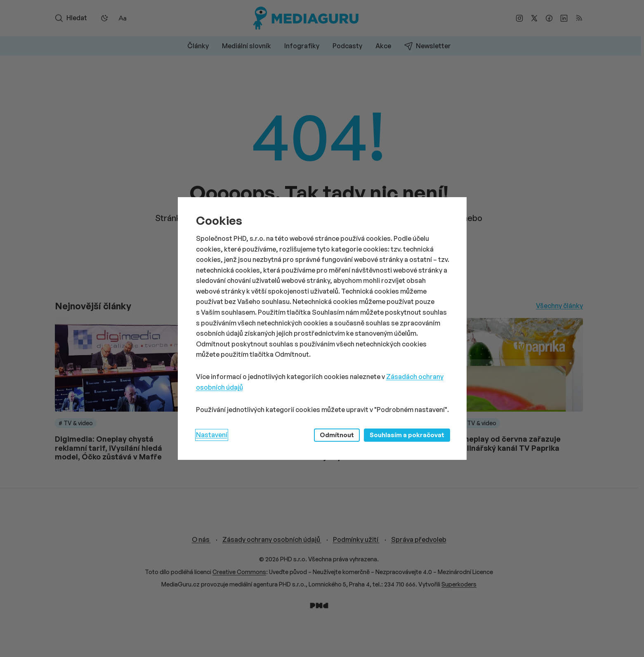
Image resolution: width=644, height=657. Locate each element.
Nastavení (212, 435)
